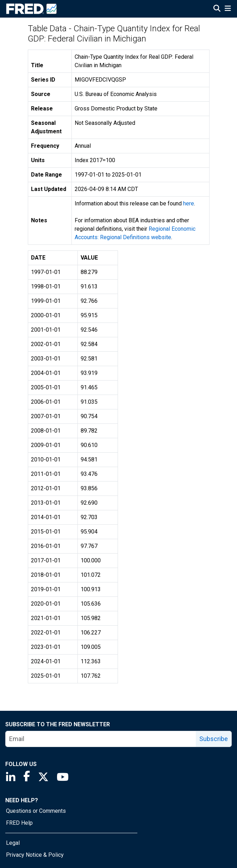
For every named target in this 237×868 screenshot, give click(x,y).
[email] (101, 739)
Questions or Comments (36, 811)
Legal (13, 843)
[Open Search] (217, 9)
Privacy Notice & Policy (35, 855)
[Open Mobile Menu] (228, 9)
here (189, 203)
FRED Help (19, 823)
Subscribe (214, 739)
